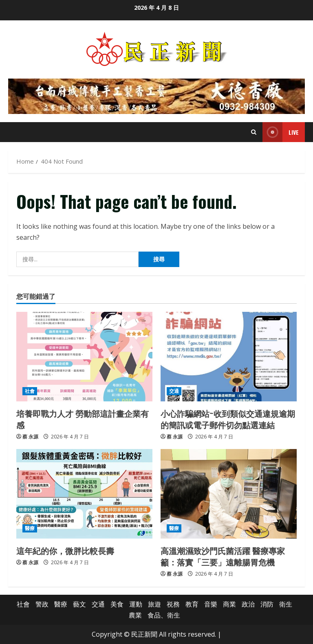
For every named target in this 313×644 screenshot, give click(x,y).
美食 (117, 604)
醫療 (30, 528)
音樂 (211, 604)
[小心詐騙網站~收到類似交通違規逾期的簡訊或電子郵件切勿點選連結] (229, 357)
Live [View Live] (281, 132)
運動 (136, 604)
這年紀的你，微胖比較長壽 (65, 550)
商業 (229, 604)
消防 (267, 604)
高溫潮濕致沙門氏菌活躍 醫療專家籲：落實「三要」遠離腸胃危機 (223, 556)
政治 (248, 604)
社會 (30, 391)
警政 (42, 604)
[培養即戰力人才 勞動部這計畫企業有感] (84, 357)
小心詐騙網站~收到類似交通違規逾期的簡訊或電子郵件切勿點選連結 (228, 419)
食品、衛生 (164, 615)
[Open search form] (254, 132)
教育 (192, 604)
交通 (174, 391)
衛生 (286, 604)
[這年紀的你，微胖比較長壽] (84, 494)
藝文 (79, 604)
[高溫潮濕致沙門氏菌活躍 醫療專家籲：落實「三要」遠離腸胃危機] (229, 494)
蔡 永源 (30, 437)
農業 (135, 615)
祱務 (173, 604)
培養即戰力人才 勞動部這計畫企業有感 (83, 419)
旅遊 (154, 604)
